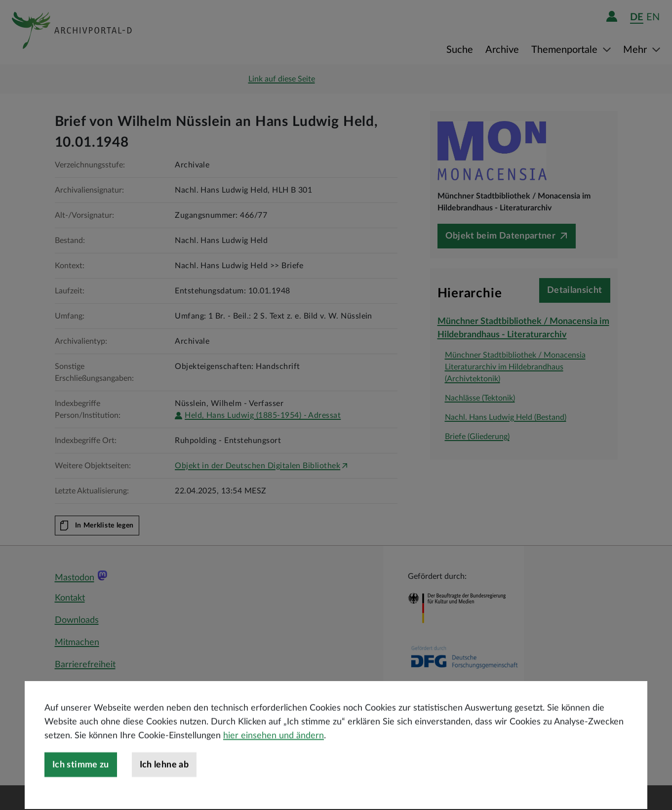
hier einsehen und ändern (274, 758)
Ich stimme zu (81, 787)
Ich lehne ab (164, 787)
